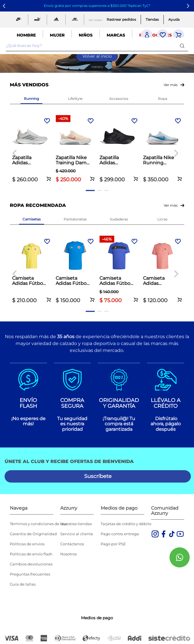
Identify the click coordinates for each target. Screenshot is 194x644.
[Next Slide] (189, 6)
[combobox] (97, 46)
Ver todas (95, 20)
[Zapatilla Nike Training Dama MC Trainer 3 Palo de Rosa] (75, 149)
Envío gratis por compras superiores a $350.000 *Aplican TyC (96, 6)
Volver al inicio (97, 56)
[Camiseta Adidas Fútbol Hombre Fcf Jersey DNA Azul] (75, 270)
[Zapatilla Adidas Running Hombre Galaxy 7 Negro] (119, 149)
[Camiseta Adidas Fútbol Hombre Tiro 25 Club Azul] (119, 270)
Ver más (171, 85)
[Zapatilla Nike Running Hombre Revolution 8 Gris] (162, 149)
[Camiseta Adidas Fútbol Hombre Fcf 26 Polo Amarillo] (32, 270)
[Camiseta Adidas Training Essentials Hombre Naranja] (162, 270)
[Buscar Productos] (183, 46)
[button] (49, 176)
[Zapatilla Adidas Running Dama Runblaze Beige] (32, 149)
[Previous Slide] (5, 6)
